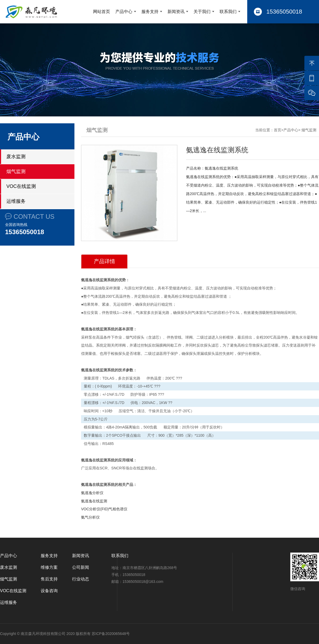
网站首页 (102, 12)
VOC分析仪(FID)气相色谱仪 (104, 509)
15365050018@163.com (143, 582)
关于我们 (202, 12)
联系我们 (228, 12)
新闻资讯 (176, 12)
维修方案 (49, 567)
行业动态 (81, 579)
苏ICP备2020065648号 (111, 634)
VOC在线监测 (21, 186)
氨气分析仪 (90, 517)
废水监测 (16, 157)
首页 (278, 130)
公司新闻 (81, 567)
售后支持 (49, 579)
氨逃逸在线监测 (94, 501)
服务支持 (150, 12)
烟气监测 (16, 171)
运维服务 (16, 201)
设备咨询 (49, 591)
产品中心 (124, 12)
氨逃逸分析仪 (92, 493)
